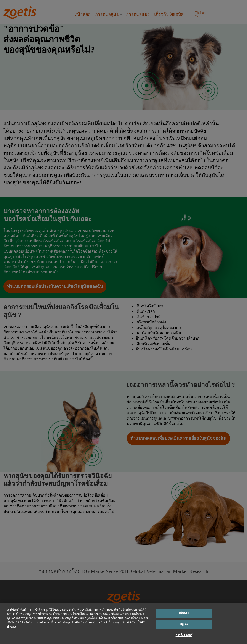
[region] (123, 624)
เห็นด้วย (184, 613)
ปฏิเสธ (184, 624)
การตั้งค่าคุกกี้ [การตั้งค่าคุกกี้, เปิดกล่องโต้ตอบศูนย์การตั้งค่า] (184, 635)
